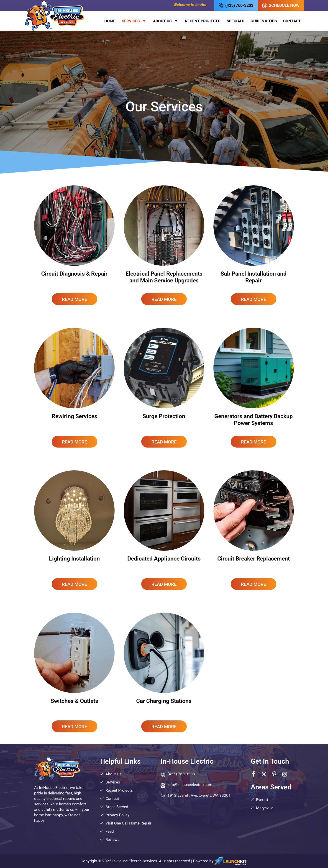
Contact (292, 21)
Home (110, 21)
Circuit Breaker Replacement (254, 559)
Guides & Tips (264, 21)
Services (134, 21)
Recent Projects (203, 21)
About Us (166, 21)
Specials (235, 21)
